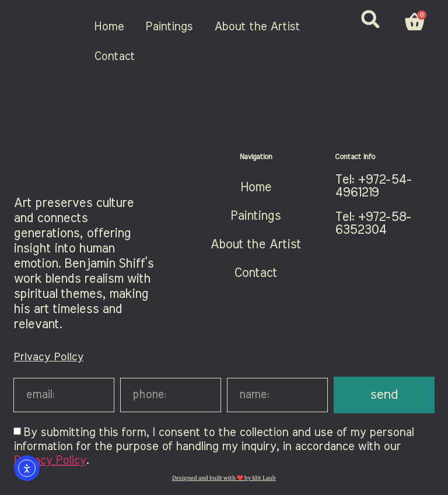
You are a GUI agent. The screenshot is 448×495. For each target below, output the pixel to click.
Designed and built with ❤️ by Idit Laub (224, 478)
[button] (371, 19)
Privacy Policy (48, 357)
